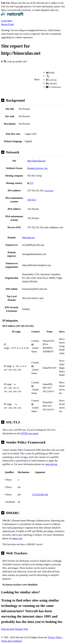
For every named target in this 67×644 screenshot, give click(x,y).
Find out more (8, 629)
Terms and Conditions (12, 641)
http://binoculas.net (36, 161)
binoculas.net (28, 237)
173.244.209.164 (40, 495)
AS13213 (32, 200)
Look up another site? (15, 61)
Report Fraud (7, 24)
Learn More (7, 21)
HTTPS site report (30, 433)
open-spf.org (51, 464)
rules (25, 457)
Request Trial (22, 629)
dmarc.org (17, 538)
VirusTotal (49, 191)
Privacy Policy (55, 637)
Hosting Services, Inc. (38, 168)
